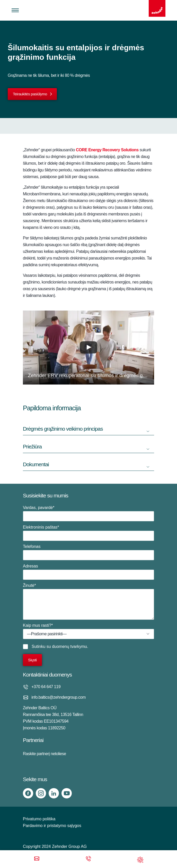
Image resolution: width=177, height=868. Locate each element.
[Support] (140, 859)
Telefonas (88, 552)
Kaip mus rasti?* (88, 631)
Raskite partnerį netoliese (45, 754)
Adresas (88, 572)
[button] (88, 348)
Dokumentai (36, 464)
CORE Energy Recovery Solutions (107, 150)
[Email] (37, 859)
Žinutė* (88, 602)
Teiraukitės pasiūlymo (30, 94)
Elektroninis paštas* (88, 533)
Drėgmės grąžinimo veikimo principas (63, 429)
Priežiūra (32, 446)
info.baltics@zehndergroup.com (59, 697)
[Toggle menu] (15, 10)
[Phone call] (88, 859)
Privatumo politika (39, 819)
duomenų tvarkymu (69, 646)
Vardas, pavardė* (88, 513)
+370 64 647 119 (46, 687)
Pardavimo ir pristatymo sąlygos (52, 826)
